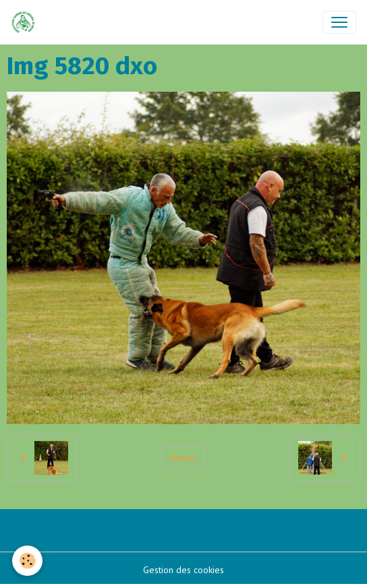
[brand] (26, 22)
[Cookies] (27, 561)
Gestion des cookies (183, 570)
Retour (183, 458)
